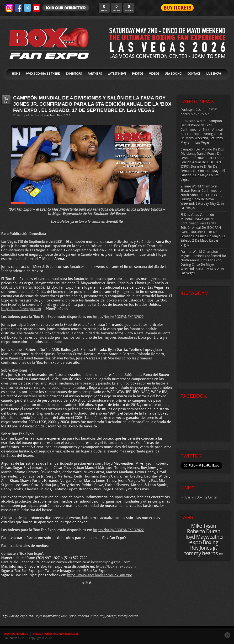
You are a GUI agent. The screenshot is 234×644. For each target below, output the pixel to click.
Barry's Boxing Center (202, 497)
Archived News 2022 (58, 115)
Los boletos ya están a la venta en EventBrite (87, 222)
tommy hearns (128, 616)
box (221, 554)
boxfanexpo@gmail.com (111, 562)
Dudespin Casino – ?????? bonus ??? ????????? (199, 112)
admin (30, 115)
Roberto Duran (88, 616)
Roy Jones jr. (108, 616)
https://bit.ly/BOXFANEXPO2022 (118, 317)
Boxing (14, 616)
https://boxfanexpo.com (21, 309)
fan (31, 616)
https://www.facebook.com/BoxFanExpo (100, 575)
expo (24, 616)
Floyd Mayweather (47, 616)
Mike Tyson (69, 616)
